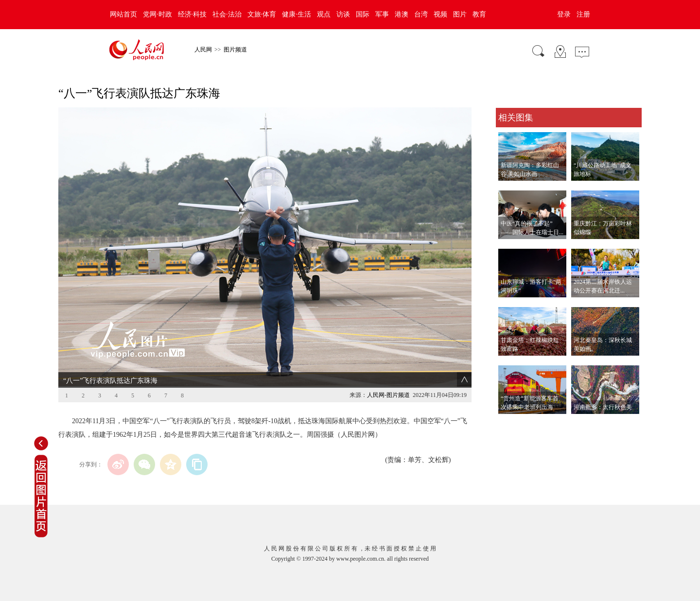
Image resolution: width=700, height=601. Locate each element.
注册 (583, 14)
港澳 (402, 14)
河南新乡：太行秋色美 (603, 407)
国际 (363, 14)
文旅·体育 (262, 14)
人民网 (203, 50)
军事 (382, 14)
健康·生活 (297, 14)
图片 (460, 14)
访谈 (343, 14)
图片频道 (235, 50)
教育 (479, 14)
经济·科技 (192, 14)
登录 (564, 14)
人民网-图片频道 (388, 395)
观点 (324, 14)
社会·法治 (227, 14)
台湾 (421, 14)
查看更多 (509, 424)
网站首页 (123, 14)
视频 (440, 14)
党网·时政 (157, 14)
